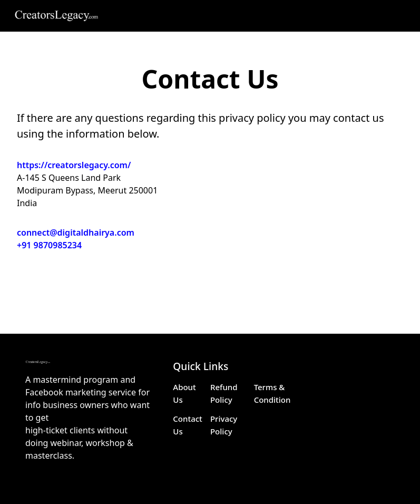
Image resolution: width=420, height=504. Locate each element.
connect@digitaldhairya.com (76, 232)
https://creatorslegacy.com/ (74, 165)
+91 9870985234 (49, 245)
